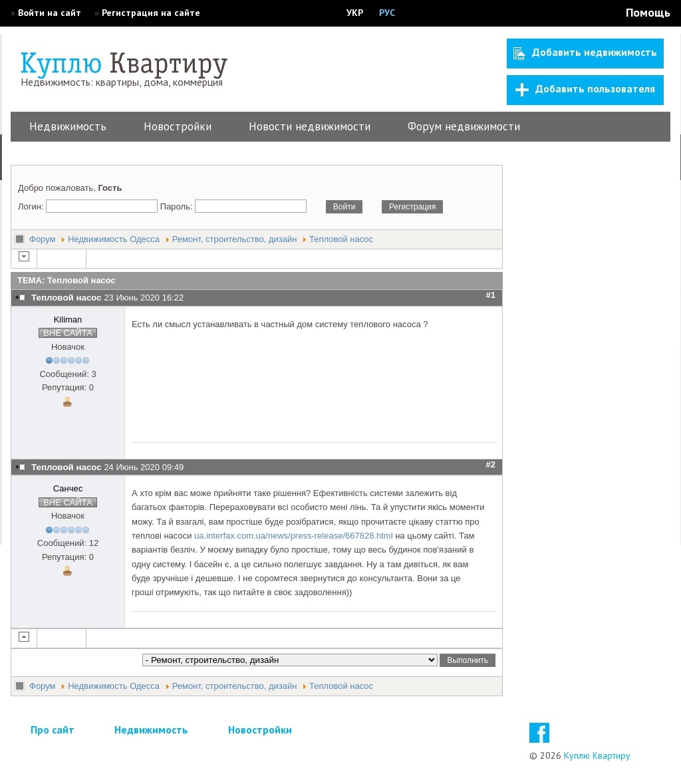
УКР (355, 13)
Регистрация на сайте (151, 13)
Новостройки (178, 126)
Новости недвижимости (310, 126)
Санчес (68, 488)
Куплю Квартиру (597, 755)
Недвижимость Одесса (114, 239)
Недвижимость (68, 126)
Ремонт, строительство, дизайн (235, 239)
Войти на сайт (50, 13)
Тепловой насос (341, 239)
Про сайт (53, 729)
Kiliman (68, 320)
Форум (43, 239)
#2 (491, 464)
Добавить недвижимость (585, 53)
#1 (491, 295)
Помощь (648, 12)
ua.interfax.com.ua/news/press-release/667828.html (293, 536)
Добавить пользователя (585, 89)
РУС (387, 13)
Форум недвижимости (464, 126)
